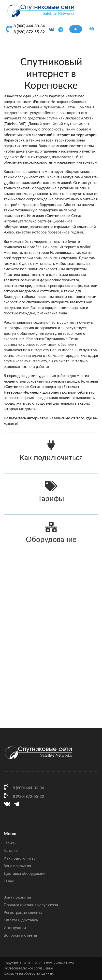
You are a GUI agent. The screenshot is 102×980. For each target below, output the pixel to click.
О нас (9, 881)
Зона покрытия (17, 866)
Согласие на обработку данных (29, 974)
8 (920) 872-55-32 (29, 32)
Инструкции (15, 928)
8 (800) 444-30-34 (29, 26)
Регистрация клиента (23, 913)
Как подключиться (51, 451)
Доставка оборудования (26, 874)
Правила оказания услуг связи (31, 905)
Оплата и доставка (21, 920)
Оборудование (51, 533)
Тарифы (51, 492)
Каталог (11, 851)
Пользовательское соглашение (28, 968)
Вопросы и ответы (20, 935)
